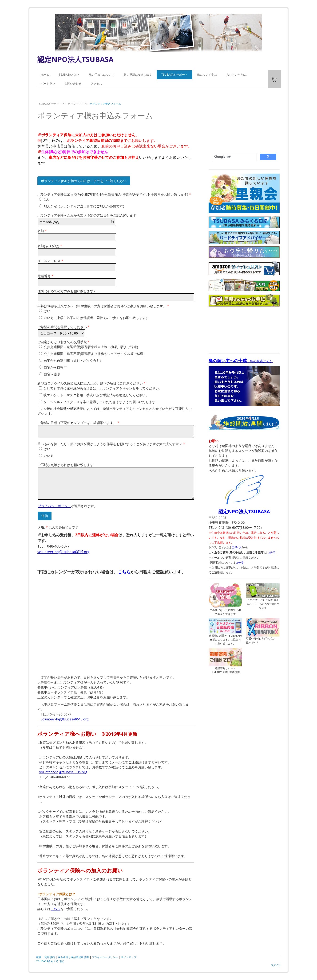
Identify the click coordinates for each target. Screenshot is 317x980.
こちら (124, 572)
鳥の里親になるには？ (138, 75)
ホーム (45, 75)
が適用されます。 (67, 506)
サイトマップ (129, 957)
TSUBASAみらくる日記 (50, 961)
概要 (39, 957)
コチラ (237, 547)
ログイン (276, 965)
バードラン (48, 84)
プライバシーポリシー (54, 506)
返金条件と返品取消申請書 (73, 957)
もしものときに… (237, 75)
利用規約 (50, 957)
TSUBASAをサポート (174, 75)
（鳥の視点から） (241, 361)
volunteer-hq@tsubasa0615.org (63, 772)
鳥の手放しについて (102, 75)
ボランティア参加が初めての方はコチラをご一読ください (84, 181)
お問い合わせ (73, 84)
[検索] (234, 157)
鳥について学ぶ (207, 75)
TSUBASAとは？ (69, 75)
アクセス (96, 84)
